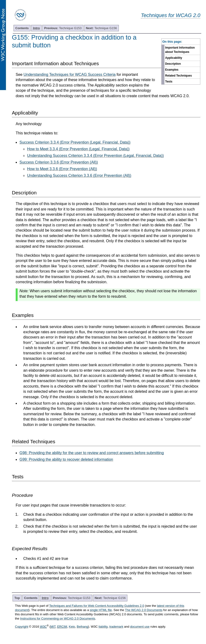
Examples (172, 70)
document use (140, 627)
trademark (116, 627)
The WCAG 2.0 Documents (144, 610)
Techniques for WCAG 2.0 (171, 15)
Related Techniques (178, 76)
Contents (22, 28)
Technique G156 (101, 28)
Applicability (174, 58)
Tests (169, 82)
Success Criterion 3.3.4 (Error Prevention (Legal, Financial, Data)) (75, 142)
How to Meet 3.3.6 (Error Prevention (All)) (62, 169)
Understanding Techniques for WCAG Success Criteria (69, 75)
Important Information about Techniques (180, 50)
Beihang (82, 627)
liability (103, 627)
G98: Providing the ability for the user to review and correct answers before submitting (92, 453)
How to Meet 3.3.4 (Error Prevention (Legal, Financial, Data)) (78, 149)
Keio (72, 627)
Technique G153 (63, 28)
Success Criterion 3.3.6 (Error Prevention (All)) (59, 162)
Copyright (22, 627)
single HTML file (101, 610)
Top (17, 598)
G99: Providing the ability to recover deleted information (66, 459)
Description (173, 64)
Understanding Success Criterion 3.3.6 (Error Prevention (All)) (79, 176)
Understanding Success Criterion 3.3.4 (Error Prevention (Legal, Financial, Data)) (95, 156)
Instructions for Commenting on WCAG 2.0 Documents (58, 619)
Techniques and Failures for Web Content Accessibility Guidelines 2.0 (97, 606)
